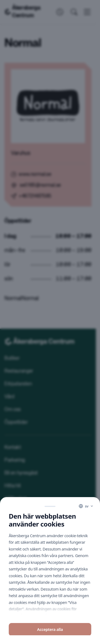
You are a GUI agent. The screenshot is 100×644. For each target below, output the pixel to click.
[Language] (86, 473)
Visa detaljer (50, 628)
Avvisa (50, 612)
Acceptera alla (50, 596)
